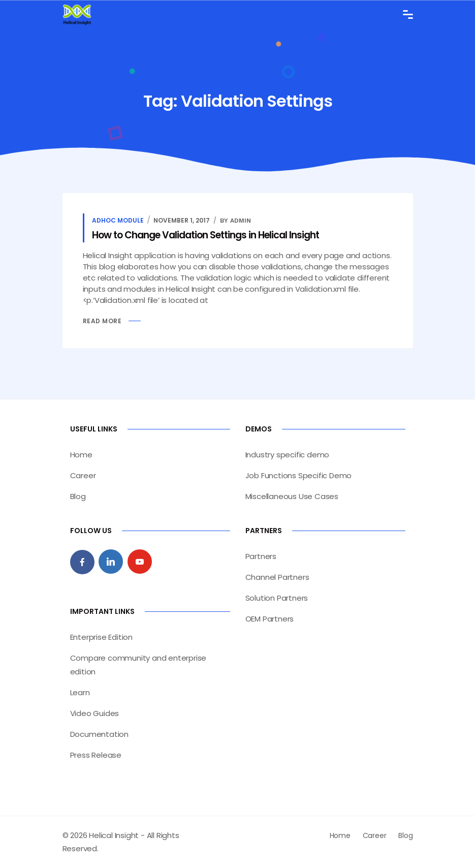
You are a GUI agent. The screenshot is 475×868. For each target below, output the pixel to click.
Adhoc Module (118, 220)
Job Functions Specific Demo (299, 475)
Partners (261, 556)
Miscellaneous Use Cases (292, 496)
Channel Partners (277, 577)
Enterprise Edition (101, 637)
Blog (78, 496)
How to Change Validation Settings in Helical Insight (205, 235)
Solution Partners (277, 598)
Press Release (96, 755)
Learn (80, 692)
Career (83, 475)
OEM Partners (270, 619)
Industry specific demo (288, 455)
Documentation (99, 734)
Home (81, 455)
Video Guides (95, 713)
